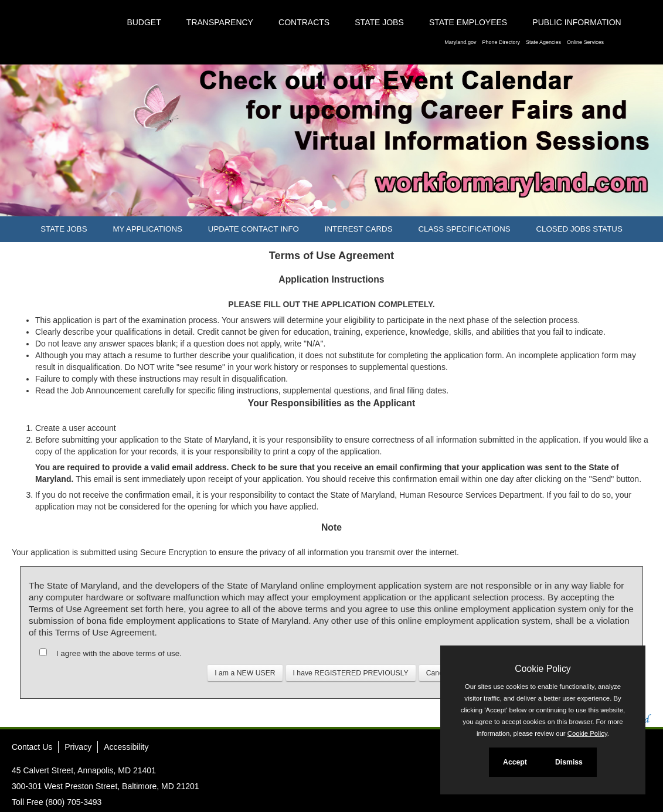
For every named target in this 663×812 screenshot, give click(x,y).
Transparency (220, 22)
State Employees (468, 22)
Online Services (585, 42)
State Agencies (543, 42)
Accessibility (126, 747)
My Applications (147, 229)
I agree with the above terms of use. (119, 653)
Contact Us (32, 747)
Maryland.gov (460, 42)
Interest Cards (359, 229)
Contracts (304, 22)
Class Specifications (464, 229)
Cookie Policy (543, 669)
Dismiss (569, 762)
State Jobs (379, 22)
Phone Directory (501, 42)
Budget (144, 22)
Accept (515, 762)
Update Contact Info (254, 229)
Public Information (577, 22)
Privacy (78, 747)
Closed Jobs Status (579, 229)
